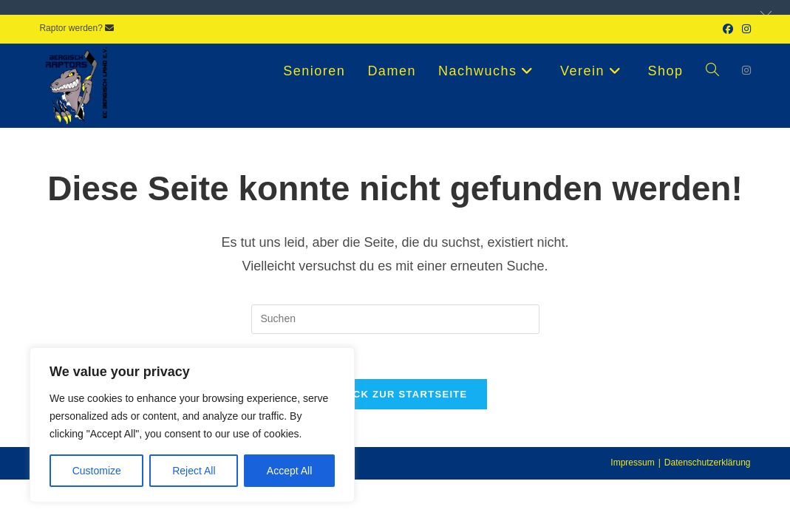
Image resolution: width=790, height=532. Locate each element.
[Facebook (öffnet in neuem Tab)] (728, 29)
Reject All (194, 471)
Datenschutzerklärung (708, 463)
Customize (97, 471)
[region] (192, 425)
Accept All (289, 471)
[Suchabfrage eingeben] (395, 319)
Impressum (632, 463)
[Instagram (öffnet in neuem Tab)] (744, 29)
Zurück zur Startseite (395, 394)
